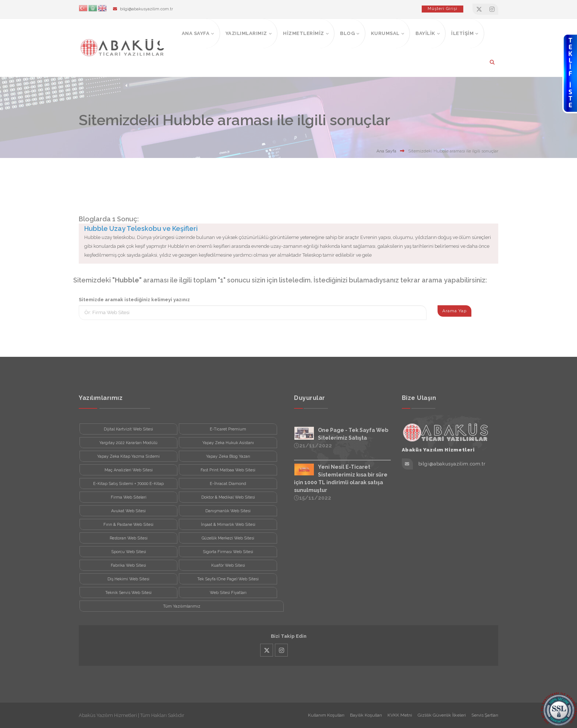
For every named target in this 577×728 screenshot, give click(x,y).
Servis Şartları (485, 715)
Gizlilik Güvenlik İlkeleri (442, 715)
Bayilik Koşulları (366, 715)
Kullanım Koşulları (326, 715)
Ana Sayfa (386, 151)
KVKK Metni (400, 715)
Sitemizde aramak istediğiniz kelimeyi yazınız (134, 300)
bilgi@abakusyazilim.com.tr (146, 9)
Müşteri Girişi (443, 9)
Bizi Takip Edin (289, 636)
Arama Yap (454, 311)
